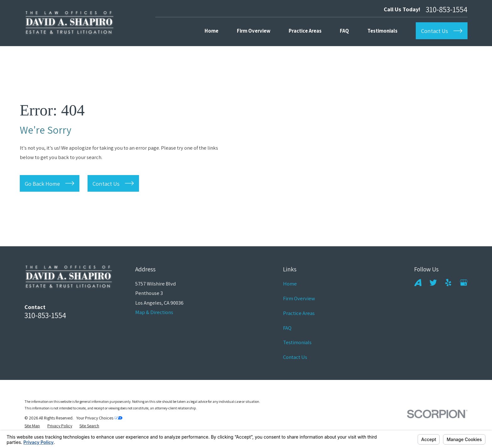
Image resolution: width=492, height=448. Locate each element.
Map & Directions (154, 312)
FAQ (287, 328)
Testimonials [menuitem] (382, 31)
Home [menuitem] (211, 31)
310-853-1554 (447, 9)
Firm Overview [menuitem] (254, 31)
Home (290, 284)
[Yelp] (448, 283)
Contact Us (295, 357)
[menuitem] (32, 426)
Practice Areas (299, 313)
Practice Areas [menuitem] (305, 31)
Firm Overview (299, 298)
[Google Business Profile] (464, 283)
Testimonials (297, 342)
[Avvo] (418, 283)
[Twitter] (433, 283)
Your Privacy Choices (99, 418)
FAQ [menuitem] (344, 31)
